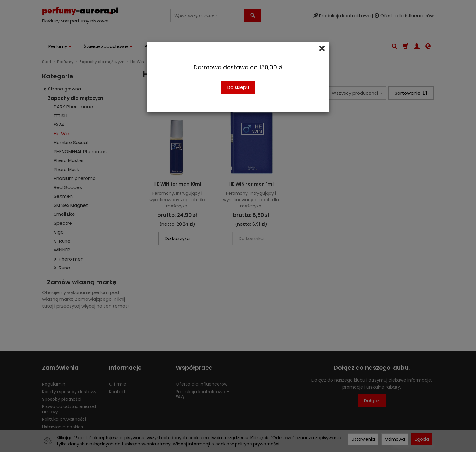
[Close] (322, 49)
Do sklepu (238, 87)
